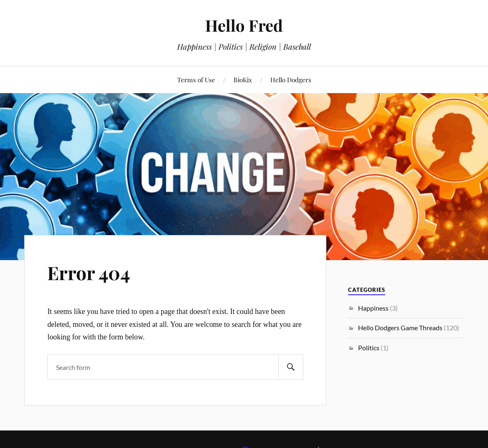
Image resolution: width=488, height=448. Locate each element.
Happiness (373, 308)
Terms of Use (196, 80)
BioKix (243, 80)
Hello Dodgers (291, 80)
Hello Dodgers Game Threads (400, 328)
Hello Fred (244, 25)
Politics (369, 348)
